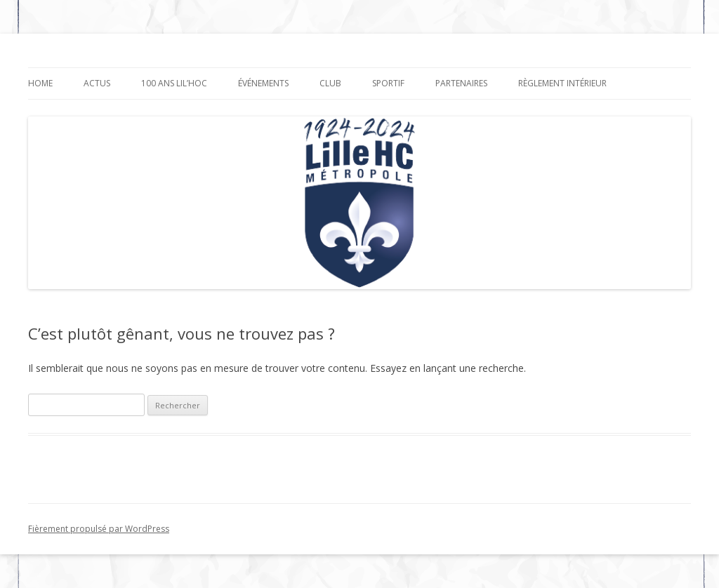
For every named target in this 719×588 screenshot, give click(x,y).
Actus (97, 83)
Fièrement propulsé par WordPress (99, 529)
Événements (263, 83)
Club (330, 83)
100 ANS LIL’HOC (174, 83)
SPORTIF (388, 83)
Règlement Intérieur (562, 83)
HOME (40, 83)
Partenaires (461, 83)
